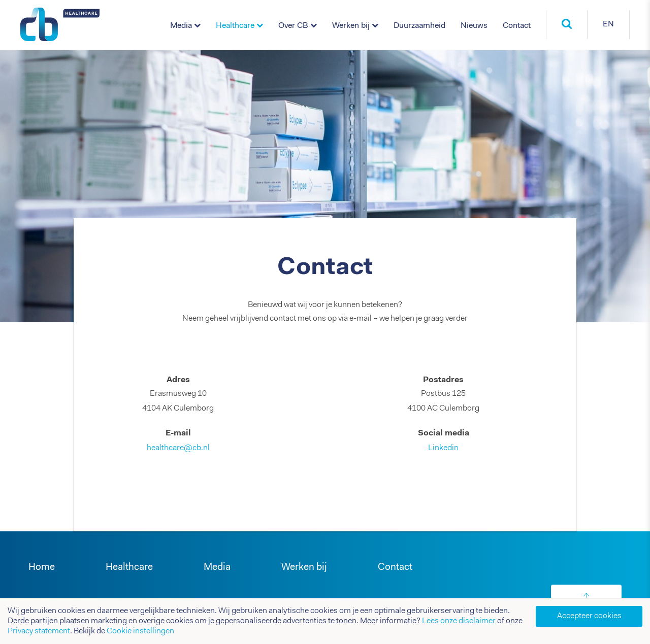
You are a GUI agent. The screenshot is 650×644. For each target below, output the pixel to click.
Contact (517, 26)
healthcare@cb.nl (178, 448)
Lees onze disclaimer (459, 621)
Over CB (293, 26)
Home (42, 568)
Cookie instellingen (140, 631)
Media (181, 26)
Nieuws (474, 26)
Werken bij (351, 26)
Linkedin (443, 448)
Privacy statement (39, 631)
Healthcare (235, 26)
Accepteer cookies (589, 616)
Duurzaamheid (419, 26)
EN (608, 24)
